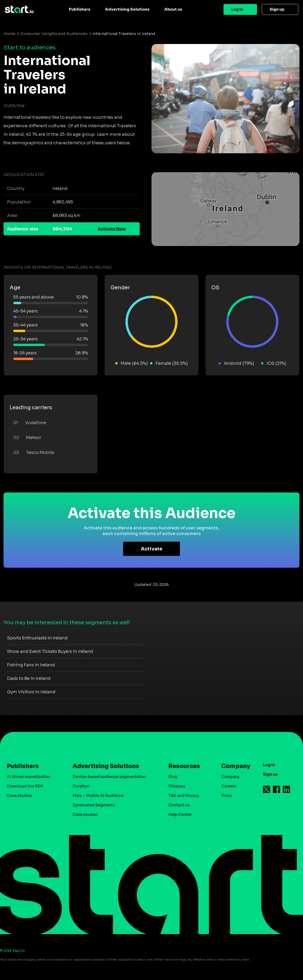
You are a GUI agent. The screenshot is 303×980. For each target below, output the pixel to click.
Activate (152, 549)
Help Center (180, 815)
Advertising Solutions (127, 9)
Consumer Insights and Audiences (54, 34)
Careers (229, 786)
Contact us (179, 805)
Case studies (19, 796)
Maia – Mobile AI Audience (98, 796)
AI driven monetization (29, 777)
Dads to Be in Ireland (29, 678)
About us (173, 9)
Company (234, 766)
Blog (173, 777)
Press (227, 796)
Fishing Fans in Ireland (31, 665)
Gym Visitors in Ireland (31, 692)
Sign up (277, 9)
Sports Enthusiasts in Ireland (37, 638)
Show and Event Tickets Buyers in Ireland (50, 651)
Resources (184, 766)
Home (9, 34)
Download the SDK (25, 786)
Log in (237, 9)
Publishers (80, 9)
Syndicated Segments (94, 805)
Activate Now (112, 229)
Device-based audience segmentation (109, 777)
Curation (81, 786)
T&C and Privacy (184, 796)
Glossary (177, 786)
